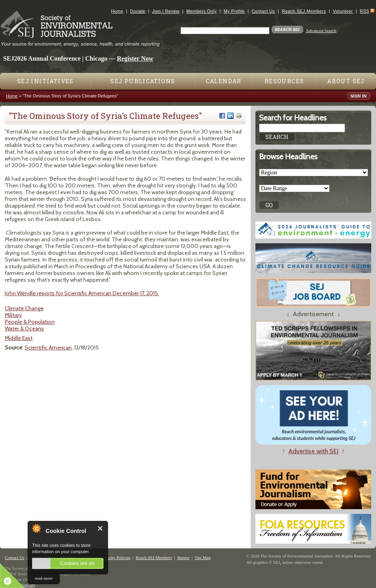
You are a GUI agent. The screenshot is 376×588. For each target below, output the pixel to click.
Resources (284, 81)
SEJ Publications (143, 81)
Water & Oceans (24, 328)
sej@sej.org (26, 585)
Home (117, 11)
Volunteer (343, 11)
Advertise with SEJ (313, 451)
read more (44, 578)
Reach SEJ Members (304, 11)
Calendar (224, 81)
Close (101, 528)
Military (13, 315)
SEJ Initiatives (45, 81)
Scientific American (48, 347)
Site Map (203, 557)
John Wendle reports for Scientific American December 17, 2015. (82, 293)
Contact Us (263, 11)
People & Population (30, 322)
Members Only (202, 11)
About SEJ (346, 81)
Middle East (19, 338)
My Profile (234, 11)
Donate (138, 11)
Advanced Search (321, 31)
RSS (364, 11)
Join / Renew (166, 11)
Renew (183, 557)
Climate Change (24, 308)
